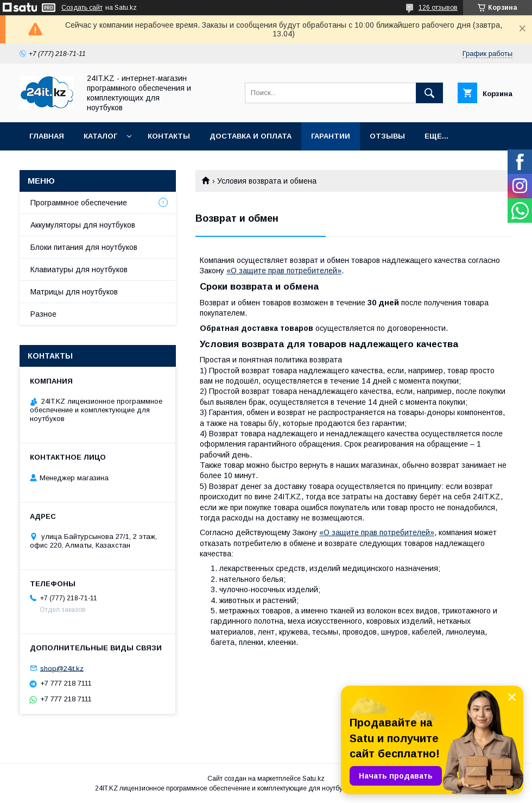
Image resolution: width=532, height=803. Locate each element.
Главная (47, 136)
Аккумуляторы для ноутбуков (83, 225)
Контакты (169, 136)
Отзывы (387, 136)
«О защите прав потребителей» (284, 271)
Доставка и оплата (251, 136)
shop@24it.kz (62, 668)
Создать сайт (82, 8)
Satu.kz (313, 779)
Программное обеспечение (79, 203)
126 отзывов (438, 8)
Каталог (100, 136)
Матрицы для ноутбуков (74, 292)
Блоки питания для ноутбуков (84, 247)
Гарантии (331, 136)
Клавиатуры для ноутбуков (79, 269)
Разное (43, 314)
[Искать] (429, 93)
